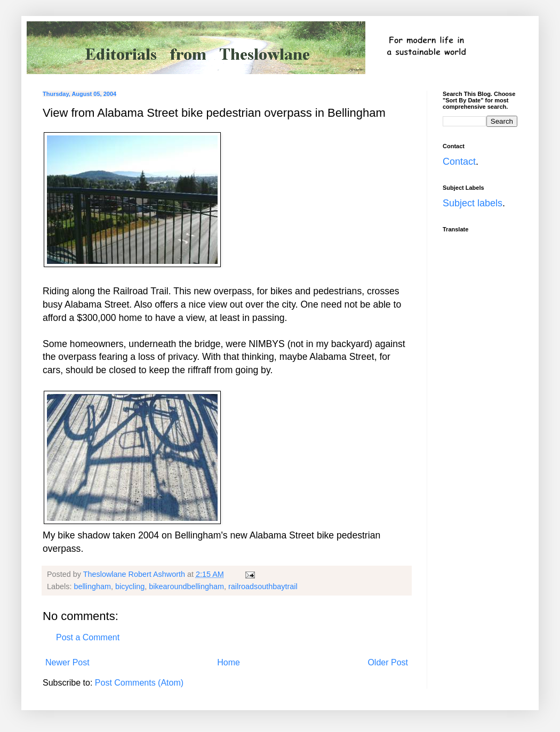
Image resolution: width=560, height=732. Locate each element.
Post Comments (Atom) (139, 683)
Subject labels (473, 203)
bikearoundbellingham (186, 586)
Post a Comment (88, 637)
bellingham (92, 586)
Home (229, 662)
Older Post (388, 662)
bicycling (130, 586)
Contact (459, 162)
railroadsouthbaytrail (263, 586)
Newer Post (67, 662)
